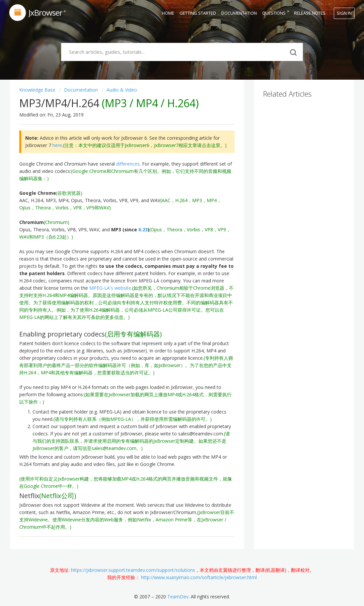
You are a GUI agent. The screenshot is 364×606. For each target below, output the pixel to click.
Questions (274, 13)
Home (168, 13)
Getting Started (198, 13)
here (57, 145)
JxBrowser (45, 12)
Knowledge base (38, 90)
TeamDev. (178, 597)
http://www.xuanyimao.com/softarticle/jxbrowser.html (199, 577)
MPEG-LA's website (110, 288)
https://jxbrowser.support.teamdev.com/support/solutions (133, 570)
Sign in (344, 13)
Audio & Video (122, 90)
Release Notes (310, 13)
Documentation (239, 13)
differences (128, 164)
